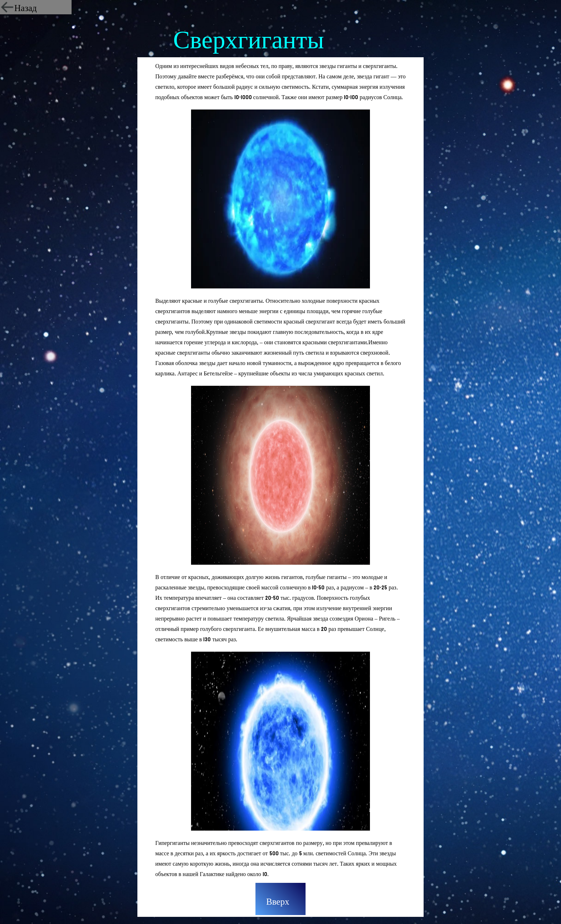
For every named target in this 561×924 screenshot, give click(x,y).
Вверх (278, 902)
